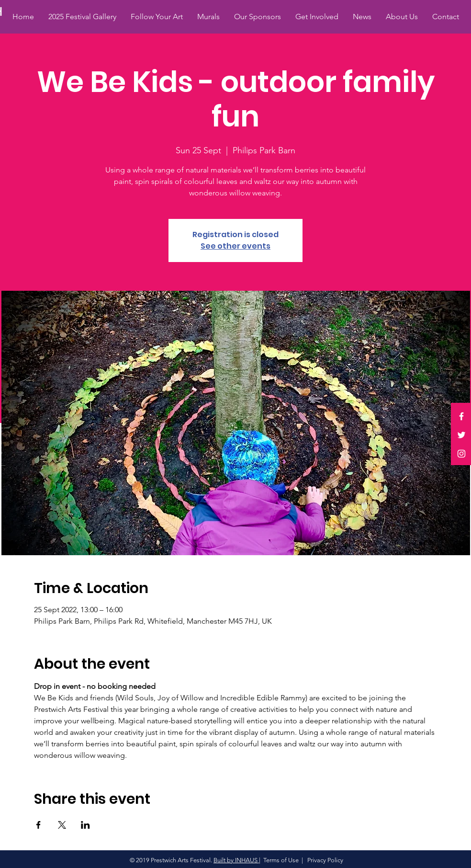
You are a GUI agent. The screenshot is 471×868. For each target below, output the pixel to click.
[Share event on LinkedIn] (85, 825)
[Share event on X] (62, 825)
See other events (235, 246)
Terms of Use (281, 860)
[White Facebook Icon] (461, 416)
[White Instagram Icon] (461, 454)
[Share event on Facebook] (39, 825)
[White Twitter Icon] (461, 435)
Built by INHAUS (236, 860)
